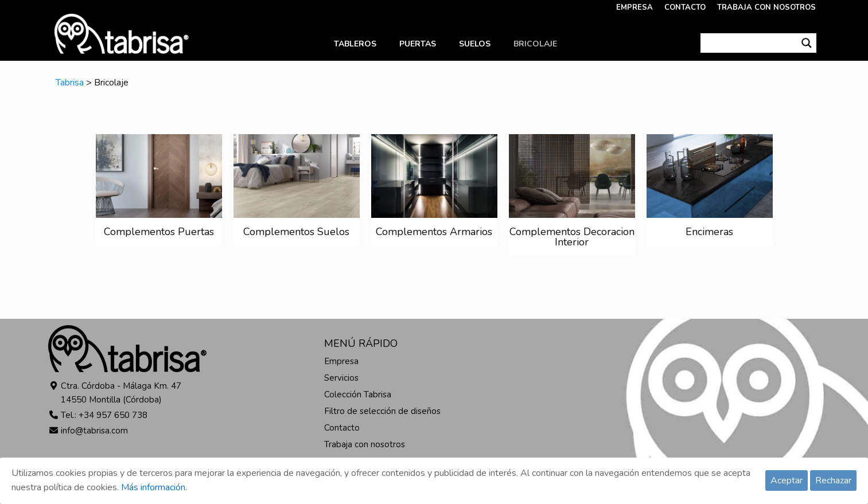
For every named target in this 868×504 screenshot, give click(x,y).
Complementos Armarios (434, 232)
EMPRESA (635, 7)
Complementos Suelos (296, 232)
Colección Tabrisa (358, 394)
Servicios (341, 378)
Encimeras (709, 232)
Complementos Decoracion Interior (572, 237)
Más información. (154, 487)
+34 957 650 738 (113, 415)
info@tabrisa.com (94, 431)
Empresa (341, 361)
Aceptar (787, 480)
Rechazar (833, 480)
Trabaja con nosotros (365, 444)
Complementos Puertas (159, 232)
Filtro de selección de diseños (382, 411)
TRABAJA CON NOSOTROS (766, 7)
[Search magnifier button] (807, 43)
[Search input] (749, 43)
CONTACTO (685, 7)
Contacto (342, 428)
